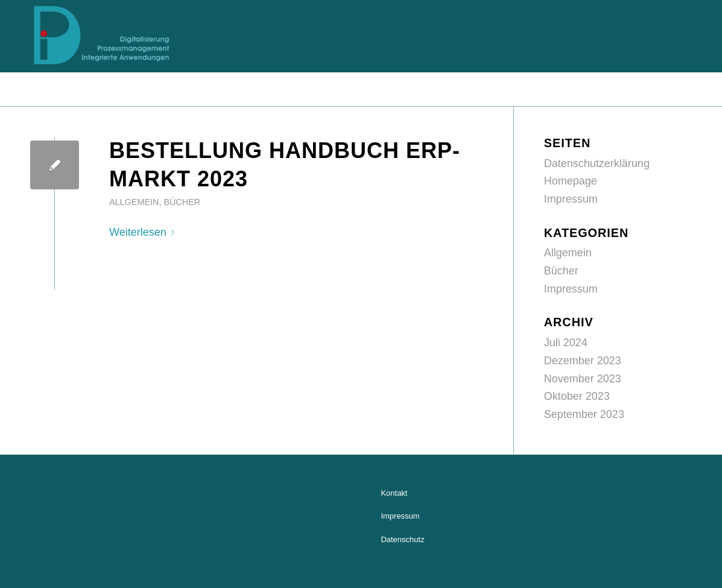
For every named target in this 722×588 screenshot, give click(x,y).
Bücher (182, 202)
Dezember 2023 (583, 361)
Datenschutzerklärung (597, 163)
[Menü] (686, 36)
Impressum (571, 199)
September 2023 (584, 414)
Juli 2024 (566, 343)
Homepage (571, 181)
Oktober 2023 (577, 396)
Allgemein (134, 202)
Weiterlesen (144, 232)
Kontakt (394, 493)
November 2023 (583, 379)
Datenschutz (402, 539)
